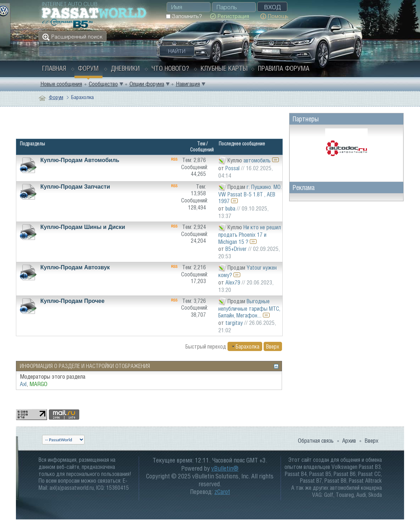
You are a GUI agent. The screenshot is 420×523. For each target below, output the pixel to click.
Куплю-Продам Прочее (72, 301)
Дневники (125, 68)
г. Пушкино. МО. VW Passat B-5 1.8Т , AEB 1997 (250, 194)
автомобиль (257, 160)
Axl (23, 384)
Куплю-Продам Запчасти (75, 187)
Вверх (273, 346)
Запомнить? (184, 16)
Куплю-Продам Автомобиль (80, 160)
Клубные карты (224, 68)
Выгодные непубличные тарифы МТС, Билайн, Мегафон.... (249, 308)
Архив (349, 441)
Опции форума (147, 84)
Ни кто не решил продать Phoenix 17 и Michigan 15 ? (250, 234)
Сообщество (103, 84)
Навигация (188, 84)
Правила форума (284, 68)
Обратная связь (316, 441)
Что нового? (170, 68)
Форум (88, 68)
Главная (54, 68)
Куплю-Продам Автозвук (75, 267)
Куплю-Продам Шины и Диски (83, 227)
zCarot (222, 492)
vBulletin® (225, 468)
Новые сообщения (61, 84)
